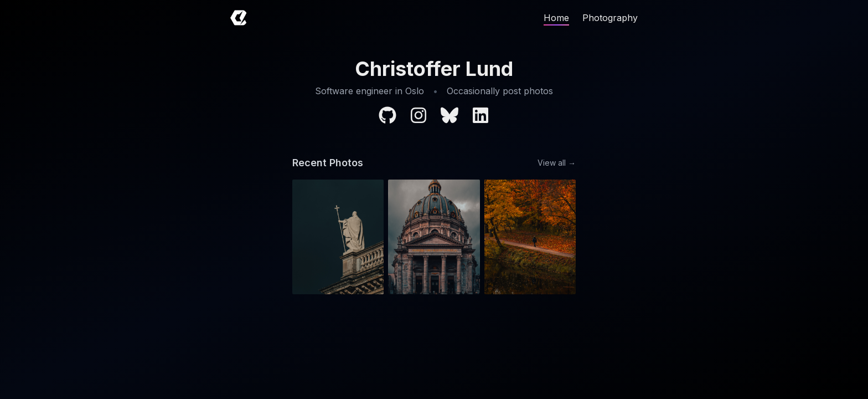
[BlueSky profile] (449, 115)
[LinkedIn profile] (480, 115)
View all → (557, 163)
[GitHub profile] (387, 115)
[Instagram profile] (418, 115)
